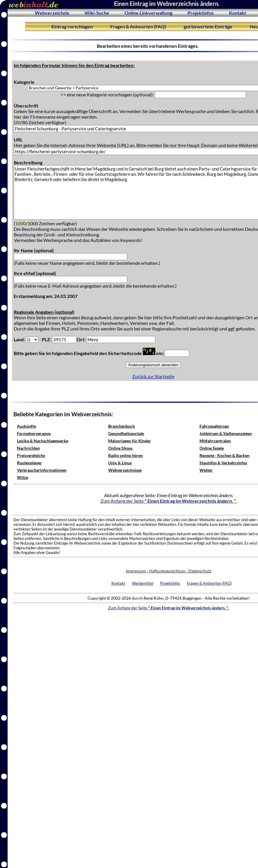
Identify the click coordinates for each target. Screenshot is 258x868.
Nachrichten (28, 448)
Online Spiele (212, 448)
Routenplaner (29, 463)
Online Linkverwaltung (148, 13)
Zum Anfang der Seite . (169, 501)
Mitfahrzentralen (215, 441)
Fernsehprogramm (34, 433)
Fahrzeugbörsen (214, 426)
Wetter (206, 470)
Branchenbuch (122, 426)
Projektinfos (201, 13)
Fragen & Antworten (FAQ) (138, 27)
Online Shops (120, 448)
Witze (23, 477)
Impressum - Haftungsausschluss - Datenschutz (168, 571)
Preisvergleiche (31, 455)
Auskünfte (26, 426)
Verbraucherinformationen (42, 470)
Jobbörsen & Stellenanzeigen (226, 433)
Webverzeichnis (52, 13)
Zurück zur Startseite (153, 376)
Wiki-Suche (97, 13)
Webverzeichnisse (125, 470)
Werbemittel (143, 583)
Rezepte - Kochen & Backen (225, 455)
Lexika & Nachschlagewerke (43, 441)
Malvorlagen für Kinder (130, 441)
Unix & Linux (120, 463)
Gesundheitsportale (126, 433)
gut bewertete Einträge (208, 27)
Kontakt (238, 13)
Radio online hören (125, 455)
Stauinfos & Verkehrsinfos (223, 463)
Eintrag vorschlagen (72, 27)
